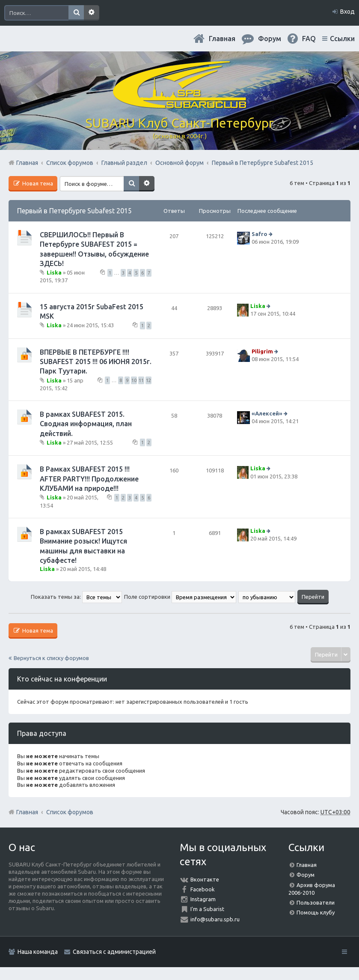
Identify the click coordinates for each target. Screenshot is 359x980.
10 (134, 380)
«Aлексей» (267, 413)
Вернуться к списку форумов (51, 658)
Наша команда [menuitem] (38, 952)
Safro (260, 234)
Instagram (203, 899)
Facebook (203, 889)
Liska (54, 272)
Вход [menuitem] (347, 12)
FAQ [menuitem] (309, 39)
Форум (306, 875)
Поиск (76, 13)
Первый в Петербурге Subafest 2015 (74, 211)
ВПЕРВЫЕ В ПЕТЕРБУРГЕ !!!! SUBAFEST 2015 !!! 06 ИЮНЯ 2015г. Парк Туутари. (96, 362)
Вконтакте (205, 879)
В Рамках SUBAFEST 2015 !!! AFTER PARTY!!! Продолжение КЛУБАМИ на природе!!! (89, 479)
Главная (222, 39)
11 (141, 380)
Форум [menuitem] (270, 39)
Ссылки (342, 39)
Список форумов (70, 812)
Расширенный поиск (92, 13)
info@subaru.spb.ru (215, 919)
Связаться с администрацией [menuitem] (114, 952)
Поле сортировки (180, 597)
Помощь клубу (316, 912)
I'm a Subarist (207, 909)
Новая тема (37, 183)
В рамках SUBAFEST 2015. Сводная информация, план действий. (86, 424)
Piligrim (262, 351)
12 (148, 380)
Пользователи (316, 902)
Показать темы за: (76, 597)
